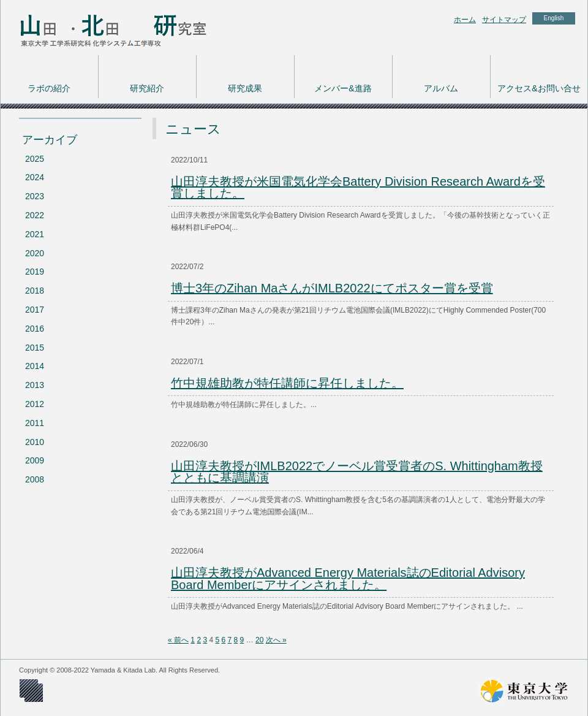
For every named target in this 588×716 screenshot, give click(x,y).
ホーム (465, 20)
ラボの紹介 (49, 88)
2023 (35, 196)
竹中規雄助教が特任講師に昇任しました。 (287, 383)
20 (259, 640)
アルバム (441, 88)
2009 (35, 460)
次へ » (276, 640)
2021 (35, 234)
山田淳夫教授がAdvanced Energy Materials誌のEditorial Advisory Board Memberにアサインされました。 (348, 579)
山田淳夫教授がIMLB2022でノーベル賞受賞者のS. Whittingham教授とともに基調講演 (357, 472)
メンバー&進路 (343, 88)
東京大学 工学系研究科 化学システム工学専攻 (99, 28)
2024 (35, 177)
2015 (35, 348)
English (554, 18)
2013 (35, 385)
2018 (35, 291)
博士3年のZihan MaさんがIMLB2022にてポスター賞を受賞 (332, 288)
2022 (35, 215)
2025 (35, 159)
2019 (35, 272)
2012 (35, 404)
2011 (35, 423)
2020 (35, 253)
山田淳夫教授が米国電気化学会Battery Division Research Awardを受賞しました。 (358, 188)
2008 (35, 479)
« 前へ (178, 640)
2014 (35, 366)
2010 (35, 442)
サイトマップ (504, 20)
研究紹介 (147, 88)
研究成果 (245, 88)
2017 (35, 310)
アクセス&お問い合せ (539, 88)
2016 (35, 329)
